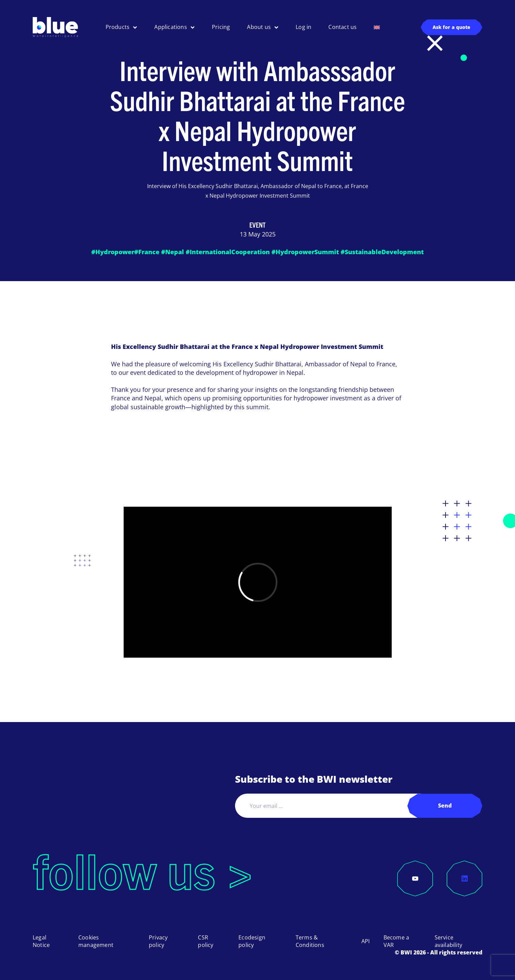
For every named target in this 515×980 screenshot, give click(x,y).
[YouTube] (415, 878)
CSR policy (206, 941)
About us (259, 27)
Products (118, 27)
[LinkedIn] (465, 878)
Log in (303, 27)
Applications (170, 27)
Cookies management (96, 941)
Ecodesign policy (252, 941)
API (366, 941)
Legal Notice (41, 941)
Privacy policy (158, 941)
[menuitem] (377, 27)
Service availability (448, 941)
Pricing (221, 27)
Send (445, 806)
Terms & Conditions (310, 941)
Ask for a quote (451, 27)
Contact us (342, 27)
